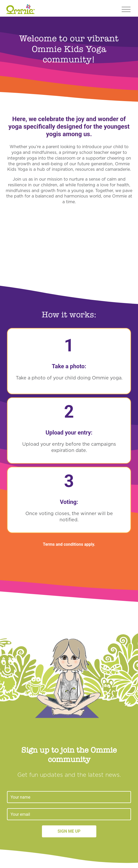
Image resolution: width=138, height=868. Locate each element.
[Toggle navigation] (126, 9)
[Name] (69, 797)
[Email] (69, 814)
